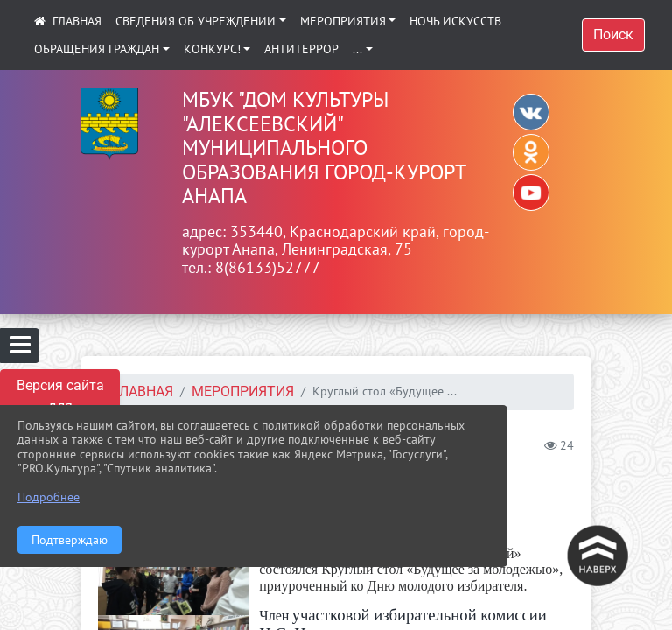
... (357, 49)
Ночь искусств (455, 21)
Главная (143, 392)
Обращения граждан (97, 49)
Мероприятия (343, 21)
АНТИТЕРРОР (301, 49)
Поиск (613, 35)
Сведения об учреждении (196, 21)
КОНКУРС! (212, 49)
